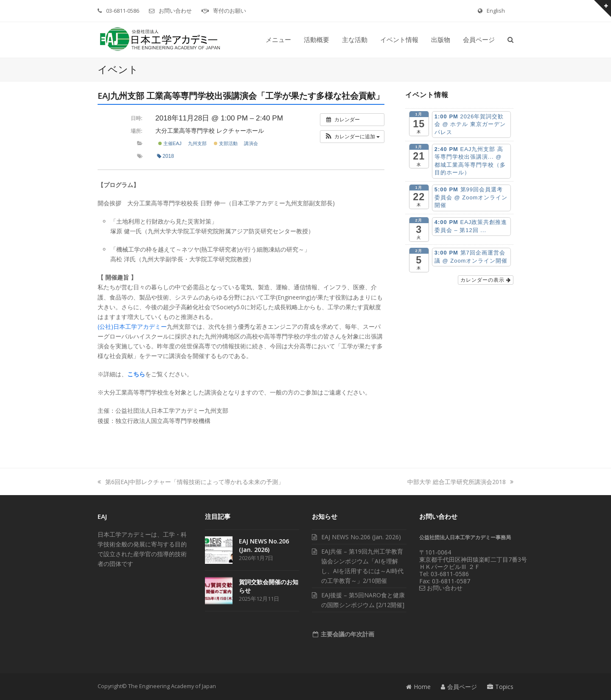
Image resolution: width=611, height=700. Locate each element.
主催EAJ (170, 143)
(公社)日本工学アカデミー (132, 326)
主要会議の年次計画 (347, 634)
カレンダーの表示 (486, 280)
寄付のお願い (230, 11)
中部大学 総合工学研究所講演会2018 (460, 482)
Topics (500, 687)
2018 (165, 156)
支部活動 (226, 143)
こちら (136, 374)
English (496, 11)
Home (418, 687)
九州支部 (197, 143)
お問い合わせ (175, 11)
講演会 (251, 143)
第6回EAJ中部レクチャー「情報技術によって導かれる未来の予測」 (191, 482)
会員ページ (459, 687)
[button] (510, 40)
